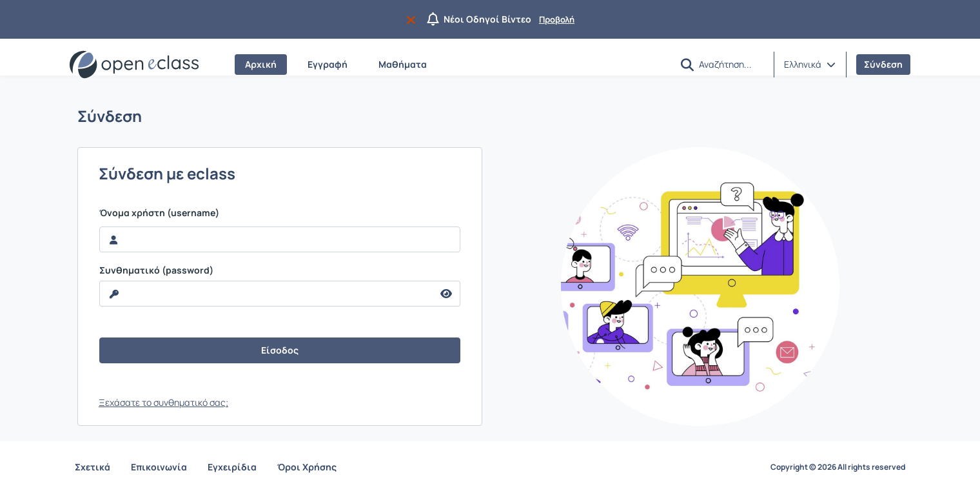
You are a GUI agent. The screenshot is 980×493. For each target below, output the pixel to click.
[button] (687, 65)
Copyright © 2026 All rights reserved (838, 467)
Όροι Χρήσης (307, 467)
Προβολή (557, 19)
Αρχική (261, 64)
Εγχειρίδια (232, 467)
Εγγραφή (328, 64)
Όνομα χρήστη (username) (159, 213)
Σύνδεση (883, 64)
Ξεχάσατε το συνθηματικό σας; (163, 402)
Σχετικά (93, 467)
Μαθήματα (403, 64)
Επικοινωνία (159, 467)
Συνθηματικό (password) (156, 270)
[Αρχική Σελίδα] (134, 65)
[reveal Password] (266, 294)
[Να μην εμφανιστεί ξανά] (414, 19)
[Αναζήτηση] (731, 64)
